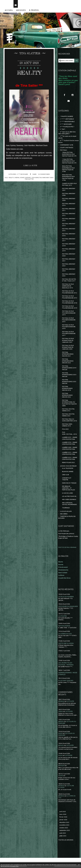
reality (11, 178)
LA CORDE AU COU (65, 634)
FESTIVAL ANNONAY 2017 (69, 240)
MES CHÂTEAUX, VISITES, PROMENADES (70, 504)
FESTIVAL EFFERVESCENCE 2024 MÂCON (69, 375)
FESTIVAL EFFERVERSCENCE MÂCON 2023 (68, 361)
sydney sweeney (25, 178)
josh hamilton (37, 178)
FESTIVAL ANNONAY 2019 (69, 250)
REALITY (29, 73)
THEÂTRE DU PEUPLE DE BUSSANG (67, 518)
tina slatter (29, 179)
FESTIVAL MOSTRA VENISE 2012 (68, 410)
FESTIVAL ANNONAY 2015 (69, 230)
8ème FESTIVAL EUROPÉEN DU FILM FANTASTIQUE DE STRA (68, 169)
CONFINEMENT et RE (67, 145)
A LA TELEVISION (68, 469)
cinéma (17, 178)
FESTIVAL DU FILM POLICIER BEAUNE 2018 (70, 302)
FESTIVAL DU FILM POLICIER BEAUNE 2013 (70, 297)
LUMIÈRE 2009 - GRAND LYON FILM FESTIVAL (70, 449)
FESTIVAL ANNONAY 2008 (69, 195)
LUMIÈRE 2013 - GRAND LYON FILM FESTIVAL (70, 454)
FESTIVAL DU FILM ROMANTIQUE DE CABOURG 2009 (68, 348)
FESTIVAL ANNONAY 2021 (69, 260)
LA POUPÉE (63, 616)
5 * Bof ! (63, 130)
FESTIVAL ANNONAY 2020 (69, 255)
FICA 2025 (65, 429)
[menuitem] (9, 10)
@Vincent (61, 766)
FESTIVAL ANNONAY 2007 (69, 190)
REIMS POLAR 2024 (68, 463)
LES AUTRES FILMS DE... (70, 497)
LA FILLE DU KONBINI (66, 597)
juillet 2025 (63, 836)
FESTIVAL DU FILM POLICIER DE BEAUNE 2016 (69, 327)
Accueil (9, 10)
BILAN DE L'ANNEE (68, 472)
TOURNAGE (66, 508)
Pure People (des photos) (66, 534)
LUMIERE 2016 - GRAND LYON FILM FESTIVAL (70, 444)
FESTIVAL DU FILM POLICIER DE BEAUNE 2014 (69, 313)
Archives (21, 10)
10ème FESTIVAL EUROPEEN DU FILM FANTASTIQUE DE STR (69, 155)
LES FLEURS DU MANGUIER (68, 607)
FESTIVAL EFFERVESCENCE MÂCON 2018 (67, 389)
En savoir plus (14, 866)
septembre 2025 (65, 831)
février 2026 (63, 817)
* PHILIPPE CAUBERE (67, 117)
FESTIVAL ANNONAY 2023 (69, 265)
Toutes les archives (66, 840)
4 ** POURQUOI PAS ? (67, 127)
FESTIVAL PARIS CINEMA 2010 (67, 425)
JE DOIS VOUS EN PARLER (68, 466)
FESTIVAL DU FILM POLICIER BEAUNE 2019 (70, 307)
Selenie (61, 712)
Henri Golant (63, 573)
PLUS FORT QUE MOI (66, 681)
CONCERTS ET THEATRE (67, 479)
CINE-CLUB (65, 475)
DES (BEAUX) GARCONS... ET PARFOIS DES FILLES (69, 488)
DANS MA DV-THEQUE (69, 483)
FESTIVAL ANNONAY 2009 (69, 200)
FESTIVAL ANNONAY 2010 (69, 205)
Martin (60, 734)
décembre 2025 (64, 823)
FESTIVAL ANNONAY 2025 (69, 275)
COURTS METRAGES (67, 148)
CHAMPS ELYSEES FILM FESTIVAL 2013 (69, 185)
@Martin (61, 722)
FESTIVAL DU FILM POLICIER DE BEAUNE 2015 (69, 320)
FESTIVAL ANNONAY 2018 (69, 245)
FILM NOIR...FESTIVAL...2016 (69, 433)
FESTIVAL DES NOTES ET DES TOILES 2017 (69, 280)
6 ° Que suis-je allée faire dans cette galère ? (67, 133)
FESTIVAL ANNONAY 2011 (69, 210)
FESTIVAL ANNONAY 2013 (69, 220)
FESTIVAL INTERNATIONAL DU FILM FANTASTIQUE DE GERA (69, 403)
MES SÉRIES (64, 514)
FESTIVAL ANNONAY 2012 (69, 215)
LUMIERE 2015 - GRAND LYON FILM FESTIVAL (70, 439)
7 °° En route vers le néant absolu (67, 137)
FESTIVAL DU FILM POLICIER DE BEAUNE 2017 (69, 334)
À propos (34, 10)
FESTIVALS (64, 150)
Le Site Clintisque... (64, 531)
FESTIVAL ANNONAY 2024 (69, 270)
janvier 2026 (63, 820)
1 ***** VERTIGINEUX (67, 119)
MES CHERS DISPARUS (69, 500)
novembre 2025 (64, 825)
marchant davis (48, 178)
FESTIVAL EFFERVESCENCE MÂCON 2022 (67, 396)
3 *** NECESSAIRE (23, 174)
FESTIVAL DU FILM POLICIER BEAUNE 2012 (70, 292)
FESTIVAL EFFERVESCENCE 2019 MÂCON (69, 368)
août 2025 (63, 833)
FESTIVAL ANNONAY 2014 (69, 225)
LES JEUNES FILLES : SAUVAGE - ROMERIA (66, 664)
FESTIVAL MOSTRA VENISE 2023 (68, 415)
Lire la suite (30, 166)
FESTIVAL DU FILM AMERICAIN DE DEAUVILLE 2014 (68, 286)
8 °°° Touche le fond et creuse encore (69, 142)
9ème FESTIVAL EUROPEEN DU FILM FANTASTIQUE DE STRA (68, 178)
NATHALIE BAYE (64, 626)
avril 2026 (63, 812)
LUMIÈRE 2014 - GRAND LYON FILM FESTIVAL (70, 459)
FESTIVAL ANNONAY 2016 (69, 235)
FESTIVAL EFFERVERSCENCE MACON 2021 (68, 354)
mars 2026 (63, 815)
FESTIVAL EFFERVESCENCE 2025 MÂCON (69, 382)
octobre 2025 (64, 828)
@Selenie (61, 702)
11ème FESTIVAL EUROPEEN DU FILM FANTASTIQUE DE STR (69, 161)
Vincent (61, 776)
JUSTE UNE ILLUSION (66, 644)
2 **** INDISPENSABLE (67, 122)
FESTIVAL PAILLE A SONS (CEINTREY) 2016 (70, 420)
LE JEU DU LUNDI (67, 493)
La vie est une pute (66, 512)
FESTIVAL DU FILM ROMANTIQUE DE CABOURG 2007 (68, 341)
